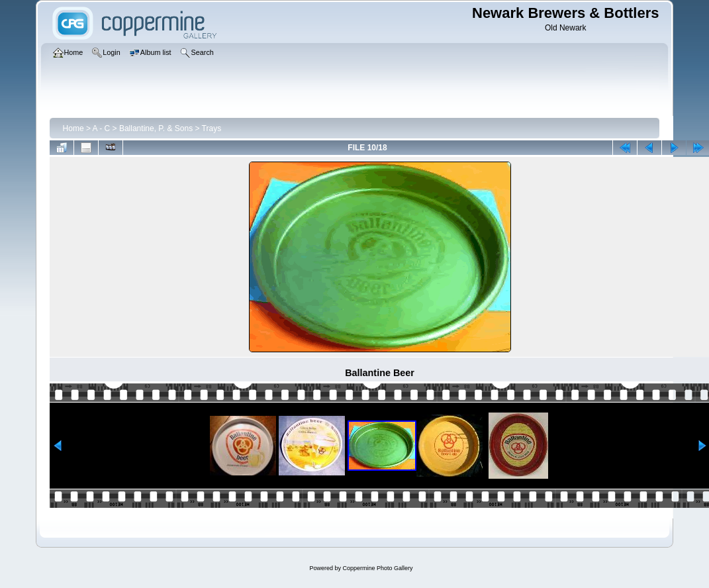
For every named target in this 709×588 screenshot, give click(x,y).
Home (73, 128)
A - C (102, 128)
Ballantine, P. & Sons (156, 128)
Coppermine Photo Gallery (377, 568)
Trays (212, 128)
